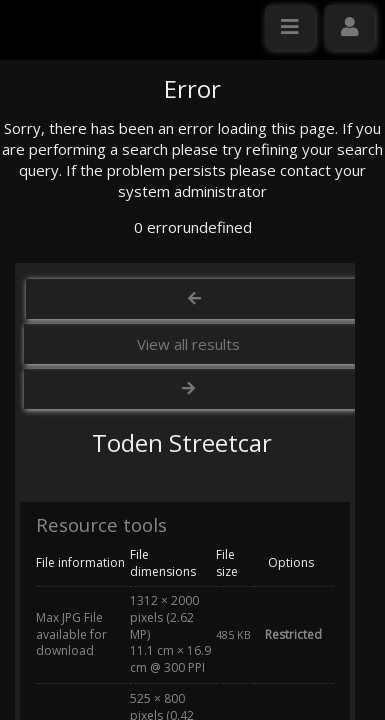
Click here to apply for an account (129, 386)
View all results (188, 535)
